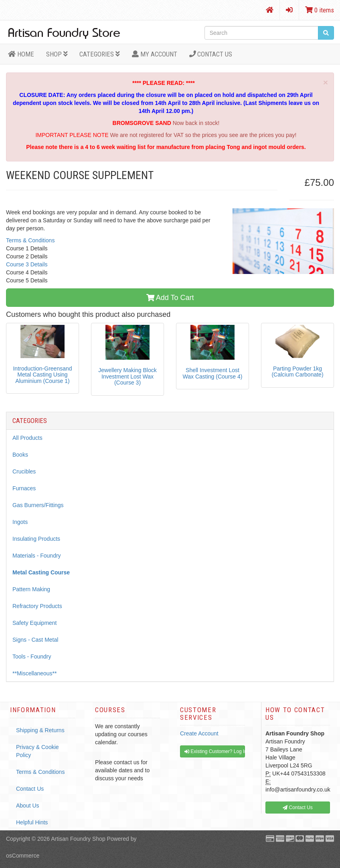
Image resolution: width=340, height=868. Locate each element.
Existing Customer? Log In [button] (215, 751)
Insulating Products (36, 539)
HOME (21, 54)
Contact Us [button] (298, 808)
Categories (100, 54)
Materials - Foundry (37, 556)
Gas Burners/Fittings (38, 505)
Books (20, 455)
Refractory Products (37, 606)
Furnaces (24, 488)
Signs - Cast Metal (35, 640)
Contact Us (211, 54)
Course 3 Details (27, 264)
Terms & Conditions (30, 240)
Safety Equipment (35, 623)
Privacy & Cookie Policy (37, 751)
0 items (320, 10)
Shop (57, 54)
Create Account (199, 733)
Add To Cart (170, 298)
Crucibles (24, 471)
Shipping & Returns (40, 730)
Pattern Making (31, 589)
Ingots (20, 522)
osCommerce (23, 856)
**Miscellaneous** (35, 673)
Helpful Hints (32, 822)
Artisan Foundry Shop (78, 839)
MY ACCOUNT (155, 54)
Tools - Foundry (32, 657)
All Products (27, 438)
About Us (28, 806)
